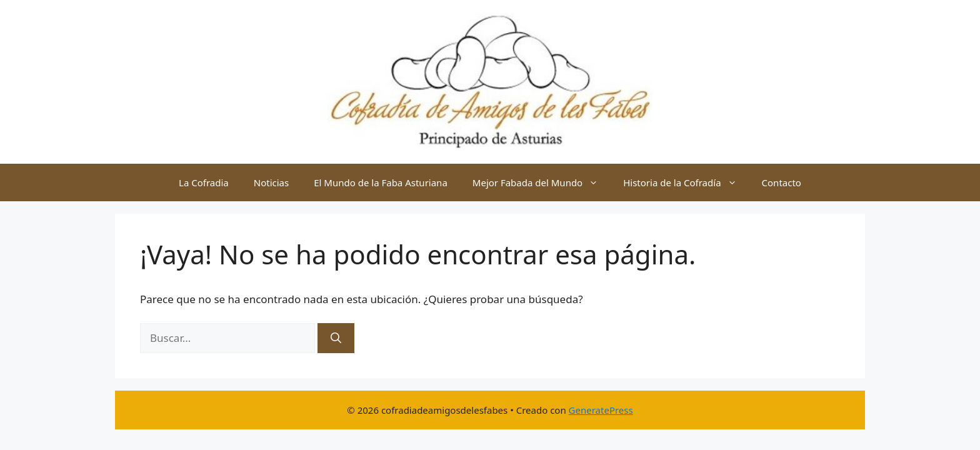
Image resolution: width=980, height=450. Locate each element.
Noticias (271, 182)
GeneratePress (601, 410)
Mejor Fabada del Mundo (542, 182)
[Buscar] (336, 338)
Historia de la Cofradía (686, 182)
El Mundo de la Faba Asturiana (381, 182)
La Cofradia (204, 182)
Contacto (782, 182)
